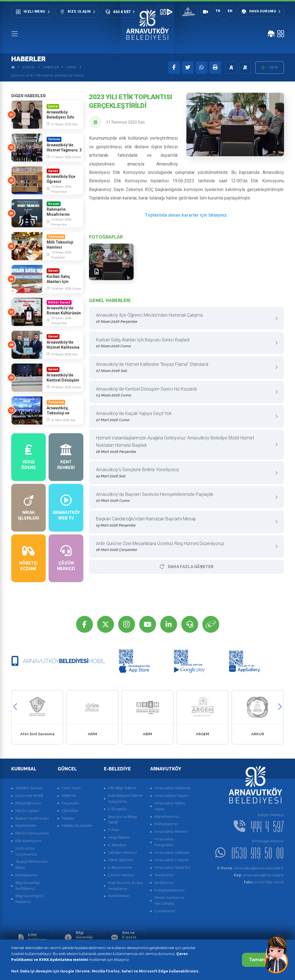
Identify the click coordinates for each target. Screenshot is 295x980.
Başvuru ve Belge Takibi (123, 820)
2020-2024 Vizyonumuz (26, 851)
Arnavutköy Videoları (172, 853)
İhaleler (68, 818)
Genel (72, 67)
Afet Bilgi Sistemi (122, 788)
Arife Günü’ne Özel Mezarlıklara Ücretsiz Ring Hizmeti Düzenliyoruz (184, 547)
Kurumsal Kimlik (29, 796)
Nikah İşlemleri (121, 860)
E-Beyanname (120, 867)
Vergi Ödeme (119, 837)
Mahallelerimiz (167, 817)
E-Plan (114, 830)
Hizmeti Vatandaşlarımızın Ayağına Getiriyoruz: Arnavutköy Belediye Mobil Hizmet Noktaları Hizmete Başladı (184, 445)
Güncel (29, 67)
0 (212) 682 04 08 (264, 882)
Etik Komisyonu (28, 841)
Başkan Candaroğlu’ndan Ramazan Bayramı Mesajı (184, 522)
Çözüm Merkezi (121, 875)
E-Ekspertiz (118, 809)
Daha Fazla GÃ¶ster (187, 567)
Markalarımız (27, 875)
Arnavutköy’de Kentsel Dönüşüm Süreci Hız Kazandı (184, 392)
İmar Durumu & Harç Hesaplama (126, 886)
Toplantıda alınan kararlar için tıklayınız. (186, 215)
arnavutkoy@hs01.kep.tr (259, 875)
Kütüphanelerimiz (170, 890)
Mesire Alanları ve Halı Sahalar (169, 900)
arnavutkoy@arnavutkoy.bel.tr (251, 868)
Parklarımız (164, 883)
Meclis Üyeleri (27, 811)
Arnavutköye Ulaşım (171, 796)
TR (218, 11)
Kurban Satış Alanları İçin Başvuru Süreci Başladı (184, 343)
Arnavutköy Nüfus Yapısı (170, 806)
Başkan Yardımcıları (32, 818)
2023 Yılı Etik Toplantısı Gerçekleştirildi (48, 76)
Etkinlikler (70, 811)
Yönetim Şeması (29, 788)
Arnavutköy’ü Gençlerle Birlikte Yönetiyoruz (184, 473)
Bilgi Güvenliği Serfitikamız (28, 886)
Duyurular (70, 803)
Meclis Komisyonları (32, 833)
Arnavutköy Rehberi (171, 832)
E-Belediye (117, 845)
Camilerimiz (165, 911)
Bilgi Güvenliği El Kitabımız (30, 899)
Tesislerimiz (164, 875)
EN (230, 11)
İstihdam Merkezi (122, 853)
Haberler (51, 67)
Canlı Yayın (71, 788)
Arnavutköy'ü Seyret (171, 860)
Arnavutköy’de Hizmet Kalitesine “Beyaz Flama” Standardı (184, 368)
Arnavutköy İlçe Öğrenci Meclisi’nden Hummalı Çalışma (184, 318)
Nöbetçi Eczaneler (77, 826)
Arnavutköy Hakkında (172, 788)
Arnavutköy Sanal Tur (172, 867)
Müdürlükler (26, 826)
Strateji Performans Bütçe (31, 865)
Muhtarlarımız (166, 824)
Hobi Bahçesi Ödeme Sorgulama (125, 798)
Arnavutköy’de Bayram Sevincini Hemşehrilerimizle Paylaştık (184, 498)
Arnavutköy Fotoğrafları (164, 842)
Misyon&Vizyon (28, 803)
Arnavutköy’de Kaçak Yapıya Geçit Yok (184, 417)
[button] (15, 707)
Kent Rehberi (119, 896)
